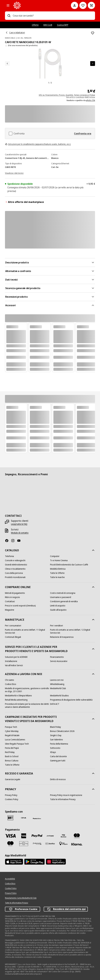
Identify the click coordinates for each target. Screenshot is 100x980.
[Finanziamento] (57, 657)
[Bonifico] (50, 844)
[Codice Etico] (11, 684)
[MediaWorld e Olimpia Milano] (18, 696)
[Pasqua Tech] (11, 727)
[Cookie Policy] (11, 888)
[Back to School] (12, 756)
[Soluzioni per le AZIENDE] (16, 657)
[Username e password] (61, 597)
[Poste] (37, 818)
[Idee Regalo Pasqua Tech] (17, 744)
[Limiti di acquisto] (58, 606)
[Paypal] (37, 836)
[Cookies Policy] (12, 799)
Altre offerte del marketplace (24, 202)
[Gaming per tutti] (58, 761)
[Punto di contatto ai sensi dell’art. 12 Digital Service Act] (73, 631)
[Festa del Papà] (12, 748)
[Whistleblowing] (57, 684)
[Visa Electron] (63, 836)
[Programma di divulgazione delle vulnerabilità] (71, 700)
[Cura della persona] (14, 573)
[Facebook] (8, 541)
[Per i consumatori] (13, 626)
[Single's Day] (56, 735)
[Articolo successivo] (93, 64)
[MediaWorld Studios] (59, 696)
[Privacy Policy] (11, 795)
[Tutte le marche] (57, 577)
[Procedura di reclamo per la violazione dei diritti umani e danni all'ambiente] (27, 705)
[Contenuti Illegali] (13, 637)
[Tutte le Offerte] (57, 573)
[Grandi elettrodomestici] (16, 565)
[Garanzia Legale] (13, 779)
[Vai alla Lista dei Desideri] (83, 5)
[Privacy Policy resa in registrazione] (66, 795)
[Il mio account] (75, 5)
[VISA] (10, 836)
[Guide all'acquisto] (58, 610)
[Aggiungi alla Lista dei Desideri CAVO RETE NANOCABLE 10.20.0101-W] (93, 33)
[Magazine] (10, 610)
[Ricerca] (9, 16)
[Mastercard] (77, 836)
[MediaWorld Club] (58, 688)
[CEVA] (24, 818)
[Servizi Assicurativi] (59, 661)
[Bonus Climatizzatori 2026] (62, 731)
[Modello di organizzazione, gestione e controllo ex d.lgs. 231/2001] (27, 690)
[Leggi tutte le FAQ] (19, 524)
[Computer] (55, 556)
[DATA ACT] (55, 704)
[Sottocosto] (55, 748)
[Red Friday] (10, 752)
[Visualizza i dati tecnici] (14, 173)
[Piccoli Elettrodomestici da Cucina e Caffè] (69, 565)
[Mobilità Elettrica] (58, 569)
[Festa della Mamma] (59, 744)
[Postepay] (50, 836)
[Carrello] (91, 5)
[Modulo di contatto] (20, 533)
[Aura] (24, 844)
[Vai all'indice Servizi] (14, 665)
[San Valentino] (56, 740)
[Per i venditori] (56, 626)
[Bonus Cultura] (12, 761)
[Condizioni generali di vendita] (64, 601)
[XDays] (53, 752)
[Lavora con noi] (57, 680)
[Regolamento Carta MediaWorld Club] (21, 898)
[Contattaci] (10, 601)
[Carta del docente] (58, 756)
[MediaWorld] (38, 5)
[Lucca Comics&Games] (15, 740)
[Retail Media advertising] (16, 700)
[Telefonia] (9, 556)
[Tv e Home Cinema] (59, 560)
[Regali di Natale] (12, 735)
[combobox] (53, 16)
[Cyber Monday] (12, 731)
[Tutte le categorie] (8, 5)
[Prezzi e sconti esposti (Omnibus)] (20, 606)
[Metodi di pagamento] (15, 593)
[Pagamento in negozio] (63, 844)
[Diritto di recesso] (58, 779)
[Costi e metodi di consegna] (63, 593)
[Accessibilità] (10, 879)
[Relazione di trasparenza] (62, 637)
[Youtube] (20, 541)
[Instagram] (14, 541)
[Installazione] (11, 661)
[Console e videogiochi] (15, 560)
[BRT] (10, 818)
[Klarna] (77, 844)
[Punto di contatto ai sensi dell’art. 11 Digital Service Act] (27, 631)
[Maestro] (10, 844)
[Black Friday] (56, 727)
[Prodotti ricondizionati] (15, 577)
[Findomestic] (37, 844)
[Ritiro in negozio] (12, 597)
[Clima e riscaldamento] (15, 569)
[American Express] (24, 836)
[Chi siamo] (10, 680)
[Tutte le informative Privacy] (63, 799)
